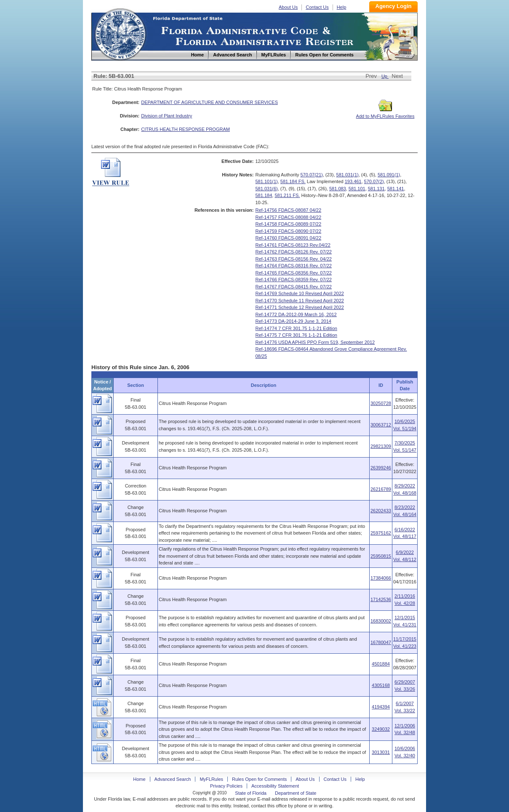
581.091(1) (389, 175)
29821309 (381, 446)
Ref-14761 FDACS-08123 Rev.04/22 (293, 245)
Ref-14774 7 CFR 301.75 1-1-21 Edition (296, 328)
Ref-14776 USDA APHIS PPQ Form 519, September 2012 (315, 342)
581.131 (376, 189)
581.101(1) (267, 181)
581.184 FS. (293, 181)
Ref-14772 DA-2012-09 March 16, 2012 (296, 314)
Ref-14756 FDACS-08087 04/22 (289, 210)
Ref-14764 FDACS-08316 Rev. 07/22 (294, 266)
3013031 (381, 752)
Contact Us (317, 7)
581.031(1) (348, 175)
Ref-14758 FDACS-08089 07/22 (289, 224)
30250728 (381, 403)
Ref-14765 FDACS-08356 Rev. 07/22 (294, 273)
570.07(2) (374, 181)
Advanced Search (173, 779)
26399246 (381, 468)
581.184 (264, 195)
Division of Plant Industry (167, 116)
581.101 (357, 189)
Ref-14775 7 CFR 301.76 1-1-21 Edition (296, 335)
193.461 (353, 181)
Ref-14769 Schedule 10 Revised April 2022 (300, 293)
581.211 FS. (287, 195)
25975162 (381, 533)
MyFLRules (211, 779)
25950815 (381, 556)
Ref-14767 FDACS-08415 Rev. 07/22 (294, 287)
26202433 (381, 511)
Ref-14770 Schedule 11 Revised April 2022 (300, 301)
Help (342, 7)
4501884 (381, 664)
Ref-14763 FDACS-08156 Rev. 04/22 (294, 259)
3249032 (381, 729)
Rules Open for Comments (259, 779)
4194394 (381, 707)
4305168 (381, 685)
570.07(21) (312, 175)
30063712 (381, 425)
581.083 (338, 189)
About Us (288, 7)
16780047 (381, 642)
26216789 (381, 489)
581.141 (396, 189)
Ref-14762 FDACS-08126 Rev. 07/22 (294, 252)
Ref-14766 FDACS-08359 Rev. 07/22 (294, 280)
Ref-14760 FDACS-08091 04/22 (289, 238)
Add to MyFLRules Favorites (385, 114)
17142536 (381, 599)
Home (120, 33)
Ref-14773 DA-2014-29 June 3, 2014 (293, 321)
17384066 (381, 578)
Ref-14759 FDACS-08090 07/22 (289, 231)
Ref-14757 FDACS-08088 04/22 (289, 217)
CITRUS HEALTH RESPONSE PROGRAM (185, 129)
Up (385, 76)
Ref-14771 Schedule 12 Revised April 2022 (300, 307)
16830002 (381, 621)
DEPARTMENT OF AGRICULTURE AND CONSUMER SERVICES (209, 102)
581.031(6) (267, 189)
